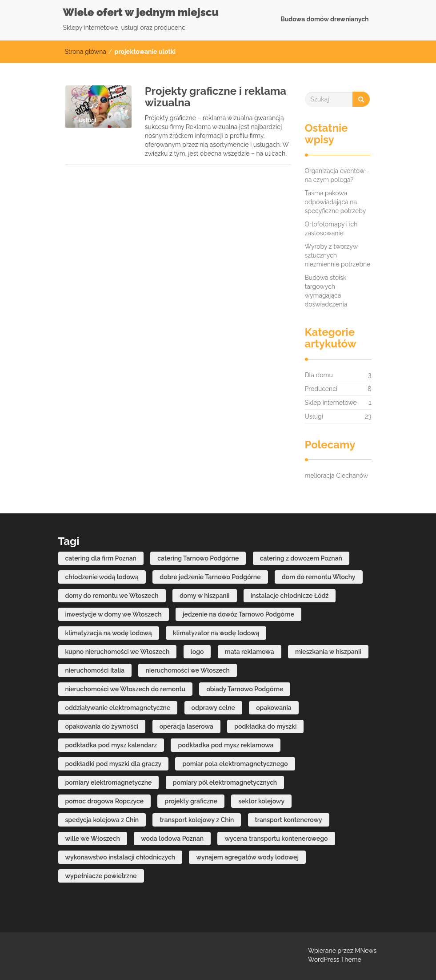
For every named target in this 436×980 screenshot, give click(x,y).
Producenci (321, 389)
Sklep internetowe (331, 403)
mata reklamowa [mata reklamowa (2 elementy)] (250, 652)
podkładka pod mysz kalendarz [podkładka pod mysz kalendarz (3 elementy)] (111, 745)
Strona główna (86, 52)
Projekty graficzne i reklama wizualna (216, 97)
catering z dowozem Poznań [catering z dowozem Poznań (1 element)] (301, 558)
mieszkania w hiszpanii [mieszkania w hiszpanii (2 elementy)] (328, 652)
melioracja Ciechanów (337, 476)
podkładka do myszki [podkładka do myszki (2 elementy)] (265, 726)
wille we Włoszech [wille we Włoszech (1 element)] (93, 839)
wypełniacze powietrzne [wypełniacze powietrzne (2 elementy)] (101, 876)
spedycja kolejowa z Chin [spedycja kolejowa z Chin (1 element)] (102, 820)
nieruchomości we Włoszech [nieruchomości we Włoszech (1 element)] (188, 670)
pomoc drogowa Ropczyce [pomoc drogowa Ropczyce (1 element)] (105, 801)
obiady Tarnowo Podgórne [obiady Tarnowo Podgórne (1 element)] (245, 689)
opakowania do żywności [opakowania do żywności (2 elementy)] (102, 726)
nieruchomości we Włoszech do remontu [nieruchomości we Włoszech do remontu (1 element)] (126, 689)
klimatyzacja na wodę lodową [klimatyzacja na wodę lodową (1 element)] (109, 633)
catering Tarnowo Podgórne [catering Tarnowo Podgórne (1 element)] (198, 558)
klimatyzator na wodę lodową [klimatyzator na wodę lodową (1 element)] (216, 633)
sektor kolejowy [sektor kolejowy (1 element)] (261, 801)
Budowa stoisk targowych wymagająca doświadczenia (326, 291)
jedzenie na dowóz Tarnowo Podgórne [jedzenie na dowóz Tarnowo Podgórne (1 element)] (238, 614)
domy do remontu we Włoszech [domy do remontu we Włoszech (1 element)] (112, 596)
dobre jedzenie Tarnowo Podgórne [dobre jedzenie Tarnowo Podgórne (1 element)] (210, 577)
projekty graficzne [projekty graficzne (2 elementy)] (191, 801)
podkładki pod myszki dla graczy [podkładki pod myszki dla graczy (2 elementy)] (114, 764)
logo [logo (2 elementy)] (197, 652)
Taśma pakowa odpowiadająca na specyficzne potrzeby (336, 202)
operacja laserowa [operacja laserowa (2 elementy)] (186, 726)
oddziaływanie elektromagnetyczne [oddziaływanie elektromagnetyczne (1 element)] (118, 708)
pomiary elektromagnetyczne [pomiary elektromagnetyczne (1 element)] (109, 782)
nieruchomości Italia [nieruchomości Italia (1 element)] (95, 670)
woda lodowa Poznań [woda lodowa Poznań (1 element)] (172, 839)
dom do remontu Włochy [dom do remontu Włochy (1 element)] (319, 577)
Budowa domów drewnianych (324, 19)
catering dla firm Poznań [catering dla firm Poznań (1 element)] (101, 558)
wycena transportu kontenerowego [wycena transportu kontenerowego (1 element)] (276, 839)
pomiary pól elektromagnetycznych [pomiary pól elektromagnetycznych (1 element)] (225, 782)
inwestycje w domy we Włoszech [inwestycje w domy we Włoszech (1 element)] (114, 614)
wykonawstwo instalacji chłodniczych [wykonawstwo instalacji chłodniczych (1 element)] (120, 857)
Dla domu (319, 375)
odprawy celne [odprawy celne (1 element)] (213, 708)
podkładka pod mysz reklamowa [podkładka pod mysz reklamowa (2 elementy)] (226, 745)
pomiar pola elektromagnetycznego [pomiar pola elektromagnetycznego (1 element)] (235, 764)
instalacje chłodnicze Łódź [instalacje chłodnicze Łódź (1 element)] (290, 596)
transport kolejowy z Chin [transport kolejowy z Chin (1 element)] (197, 820)
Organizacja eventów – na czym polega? (337, 175)
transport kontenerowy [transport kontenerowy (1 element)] (289, 820)
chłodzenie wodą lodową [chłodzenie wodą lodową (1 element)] (102, 577)
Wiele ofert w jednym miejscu (141, 12)
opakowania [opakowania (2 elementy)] (274, 708)
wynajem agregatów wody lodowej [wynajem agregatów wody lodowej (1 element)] (247, 857)
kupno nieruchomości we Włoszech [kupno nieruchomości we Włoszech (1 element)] (118, 652)
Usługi (314, 416)
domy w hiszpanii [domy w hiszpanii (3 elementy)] (205, 596)
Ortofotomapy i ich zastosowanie (331, 229)
